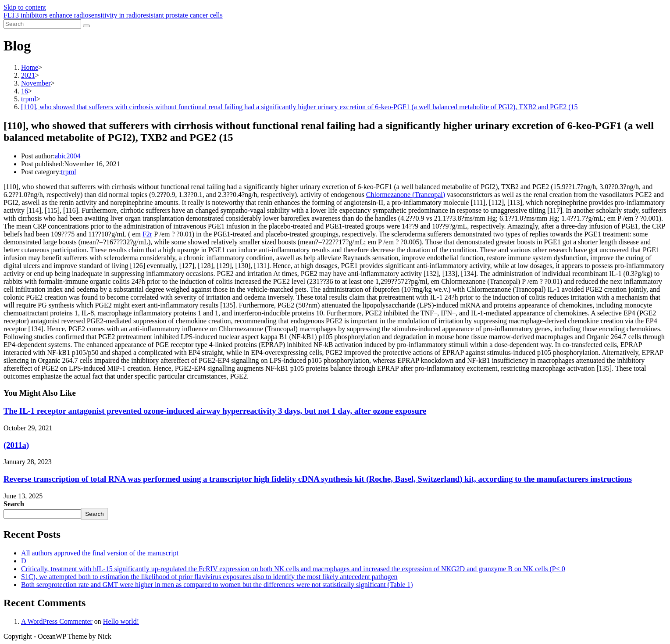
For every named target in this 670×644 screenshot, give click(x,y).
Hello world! (121, 621)
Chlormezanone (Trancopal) (406, 195)
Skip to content (25, 7)
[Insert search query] (42, 24)
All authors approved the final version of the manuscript (100, 553)
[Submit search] (86, 26)
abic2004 (68, 156)
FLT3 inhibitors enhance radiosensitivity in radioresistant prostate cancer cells (113, 15)
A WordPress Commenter (57, 621)
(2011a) (16, 445)
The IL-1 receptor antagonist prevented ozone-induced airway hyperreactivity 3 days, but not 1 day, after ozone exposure (215, 411)
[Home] (30, 67)
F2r (147, 234)
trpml (69, 172)
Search (14, 504)
